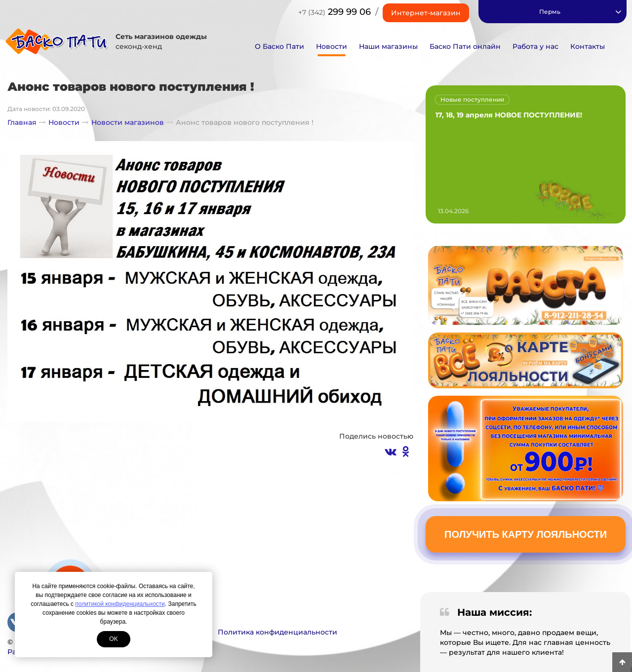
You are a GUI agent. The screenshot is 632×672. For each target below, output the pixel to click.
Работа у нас (535, 46)
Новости (332, 46)
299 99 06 (335, 12)
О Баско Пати (279, 46)
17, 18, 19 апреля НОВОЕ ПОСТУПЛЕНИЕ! (509, 115)
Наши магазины (388, 46)
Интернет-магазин (426, 13)
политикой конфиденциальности (120, 604)
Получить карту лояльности (526, 534)
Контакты (588, 46)
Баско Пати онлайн (465, 46)
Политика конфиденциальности (277, 632)
